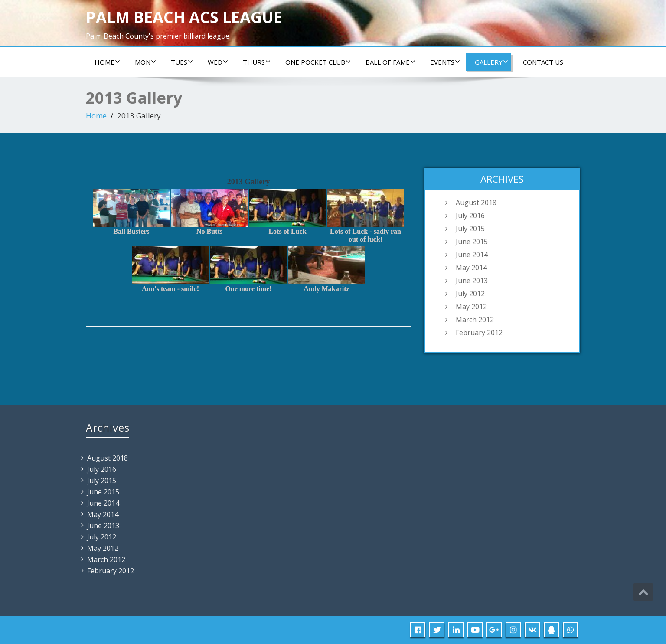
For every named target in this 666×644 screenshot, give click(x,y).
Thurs (257, 62)
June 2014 (472, 255)
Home (107, 62)
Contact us (543, 62)
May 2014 (471, 268)
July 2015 (470, 229)
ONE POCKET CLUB (318, 62)
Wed (218, 62)
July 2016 (470, 216)
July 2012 (470, 294)
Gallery (491, 62)
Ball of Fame (390, 62)
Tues (182, 62)
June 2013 (472, 281)
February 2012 (479, 333)
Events (445, 62)
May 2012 (471, 307)
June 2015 (472, 242)
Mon (145, 62)
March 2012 (475, 320)
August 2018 (476, 203)
